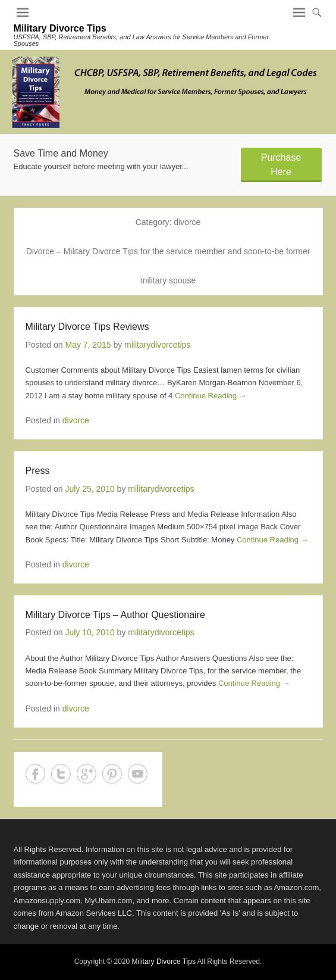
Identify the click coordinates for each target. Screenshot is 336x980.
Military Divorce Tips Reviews (87, 327)
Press (38, 471)
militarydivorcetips (157, 345)
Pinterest (112, 774)
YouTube (138, 774)
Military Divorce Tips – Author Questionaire (115, 615)
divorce (76, 420)
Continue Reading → (211, 396)
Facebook (35, 774)
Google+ (87, 774)
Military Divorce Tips (60, 28)
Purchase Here (281, 165)
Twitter (61, 774)
